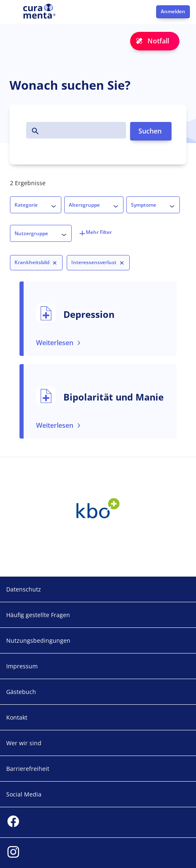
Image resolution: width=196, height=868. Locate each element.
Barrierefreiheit (28, 769)
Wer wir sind (24, 743)
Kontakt (17, 717)
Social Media (24, 794)
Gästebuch (21, 692)
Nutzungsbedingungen (38, 640)
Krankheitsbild (32, 262)
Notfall (158, 41)
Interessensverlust (94, 262)
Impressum (22, 666)
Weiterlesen (55, 343)
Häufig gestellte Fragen (38, 615)
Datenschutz (24, 589)
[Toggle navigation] (12, 15)
